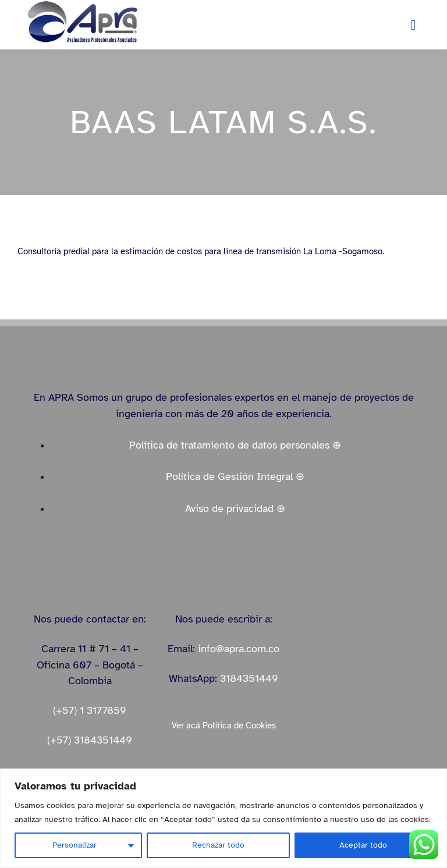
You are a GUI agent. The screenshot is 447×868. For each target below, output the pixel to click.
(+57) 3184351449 (90, 740)
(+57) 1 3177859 (90, 710)
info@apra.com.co (239, 649)
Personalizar (74, 845)
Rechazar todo (218, 845)
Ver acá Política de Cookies (224, 725)
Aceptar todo (363, 845)
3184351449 (249, 678)
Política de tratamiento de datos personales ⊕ (235, 445)
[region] (223, 818)
